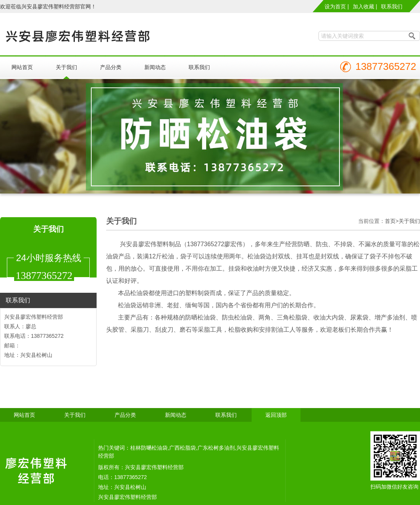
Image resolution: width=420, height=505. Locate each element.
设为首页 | (337, 6)
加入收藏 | (365, 6)
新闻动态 (155, 67)
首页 (390, 221)
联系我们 (392, 6)
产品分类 (111, 67)
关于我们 (66, 67)
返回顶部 (276, 415)
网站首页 (22, 67)
